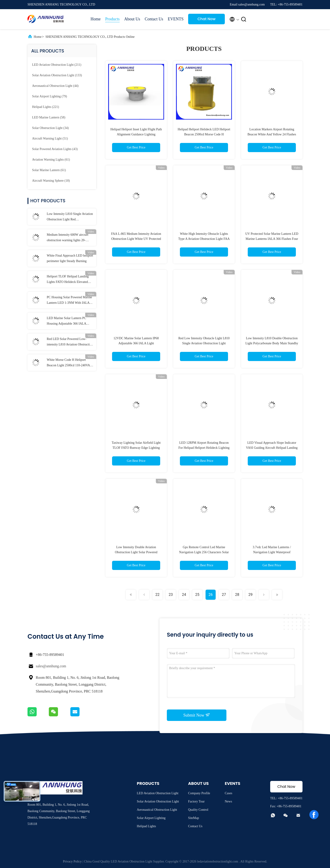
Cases (229, 793)
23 (171, 595)
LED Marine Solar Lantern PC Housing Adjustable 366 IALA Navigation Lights (66, 321)
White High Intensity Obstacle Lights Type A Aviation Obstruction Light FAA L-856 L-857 (204, 239)
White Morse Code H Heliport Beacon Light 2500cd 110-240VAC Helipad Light (69, 363)
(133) (57, 75)
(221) (45, 107)
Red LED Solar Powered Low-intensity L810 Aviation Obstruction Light (70, 342)
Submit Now (197, 715)
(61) (51, 160)
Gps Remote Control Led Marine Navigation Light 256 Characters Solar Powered (204, 552)
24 (184, 595)
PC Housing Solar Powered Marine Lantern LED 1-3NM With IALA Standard (69, 301)
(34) (50, 128)
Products (112, 19)
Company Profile (199, 793)
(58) (49, 117)
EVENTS (176, 19)
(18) (51, 181)
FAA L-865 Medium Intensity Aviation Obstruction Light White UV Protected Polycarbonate (136, 239)
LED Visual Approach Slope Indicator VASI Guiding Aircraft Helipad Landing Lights (272, 448)
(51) (50, 138)
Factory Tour (196, 801)
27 (224, 595)
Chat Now (207, 19)
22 (157, 595)
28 (237, 595)
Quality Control (198, 810)
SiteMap (194, 818)
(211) (57, 65)
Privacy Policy (72, 861)
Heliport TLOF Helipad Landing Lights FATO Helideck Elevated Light (68, 280)
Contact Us (154, 19)
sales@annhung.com (51, 666)
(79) (49, 96)
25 (197, 595)
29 (250, 595)
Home (96, 19)
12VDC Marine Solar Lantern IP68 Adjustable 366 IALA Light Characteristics (136, 343)
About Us (132, 19)
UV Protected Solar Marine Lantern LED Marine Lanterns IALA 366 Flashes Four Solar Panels (272, 239)
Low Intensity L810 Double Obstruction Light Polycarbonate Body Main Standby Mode (272, 343)
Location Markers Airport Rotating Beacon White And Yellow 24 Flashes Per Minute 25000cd (272, 134)
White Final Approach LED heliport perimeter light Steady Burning (70, 258)
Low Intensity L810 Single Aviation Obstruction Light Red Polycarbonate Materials (70, 217)
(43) (55, 149)
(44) (55, 86)
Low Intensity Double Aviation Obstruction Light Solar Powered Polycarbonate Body (136, 552)
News (228, 801)
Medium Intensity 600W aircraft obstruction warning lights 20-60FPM (67, 238)
